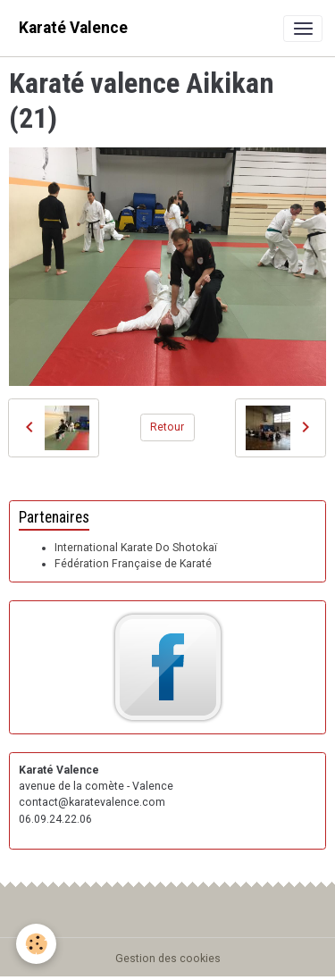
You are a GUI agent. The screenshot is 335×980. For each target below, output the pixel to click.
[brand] (73, 28)
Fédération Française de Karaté (133, 564)
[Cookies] (36, 944)
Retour (167, 427)
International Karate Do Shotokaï (136, 548)
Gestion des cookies (168, 959)
